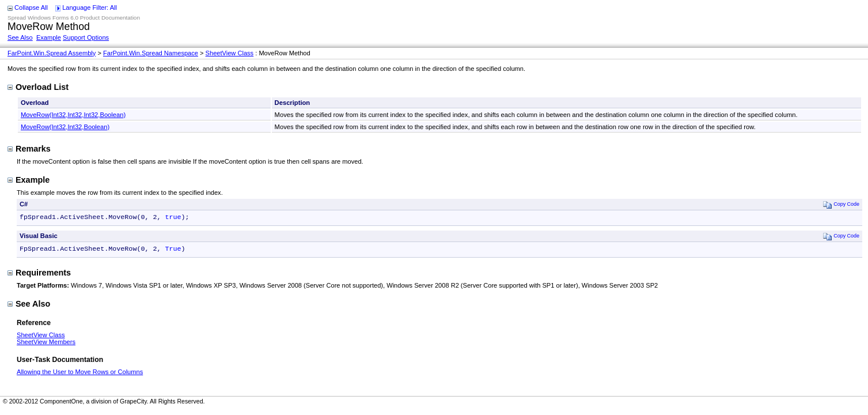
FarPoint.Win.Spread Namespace (151, 53)
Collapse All (31, 7)
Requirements (39, 275)
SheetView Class (230, 53)
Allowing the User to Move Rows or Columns (80, 374)
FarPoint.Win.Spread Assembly (52, 53)
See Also (20, 37)
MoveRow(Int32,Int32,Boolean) (65, 127)
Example (49, 37)
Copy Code (841, 204)
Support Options (86, 37)
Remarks (29, 149)
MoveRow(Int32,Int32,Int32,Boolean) (73, 115)
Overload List (38, 87)
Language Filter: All (90, 7)
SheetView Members (46, 344)
